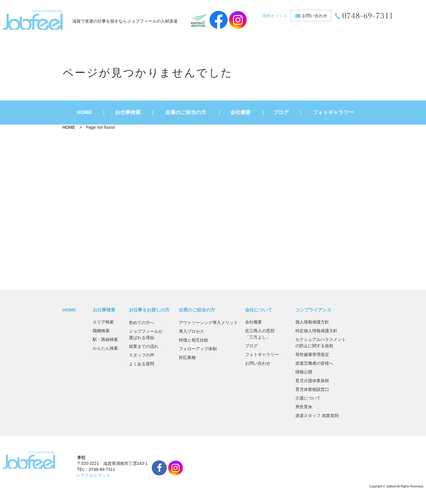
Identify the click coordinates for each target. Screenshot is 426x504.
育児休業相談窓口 (312, 389)
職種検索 (101, 331)
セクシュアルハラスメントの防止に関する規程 (321, 343)
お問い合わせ (315, 16)
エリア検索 (103, 322)
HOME (84, 112)
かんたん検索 (105, 348)
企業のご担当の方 (186, 112)
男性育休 (304, 407)
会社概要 (241, 112)
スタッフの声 (141, 355)
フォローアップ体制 (198, 349)
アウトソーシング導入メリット (208, 323)
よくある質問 (141, 364)
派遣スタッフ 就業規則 (317, 416)
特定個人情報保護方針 (316, 331)
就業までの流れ (144, 346)
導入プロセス (191, 331)
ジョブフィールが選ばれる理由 (146, 334)
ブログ (281, 112)
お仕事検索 (128, 112)
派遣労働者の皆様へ (314, 363)
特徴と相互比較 (194, 340)
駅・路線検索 (105, 339)
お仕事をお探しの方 (149, 310)
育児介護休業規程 (312, 381)
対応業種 (187, 357)
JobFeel (33, 20)
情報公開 (304, 372)
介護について (308, 398)
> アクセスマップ (94, 475)
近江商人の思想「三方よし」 (260, 334)
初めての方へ (141, 323)
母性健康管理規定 (312, 354)
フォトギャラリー (333, 112)
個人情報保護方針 (312, 322)
